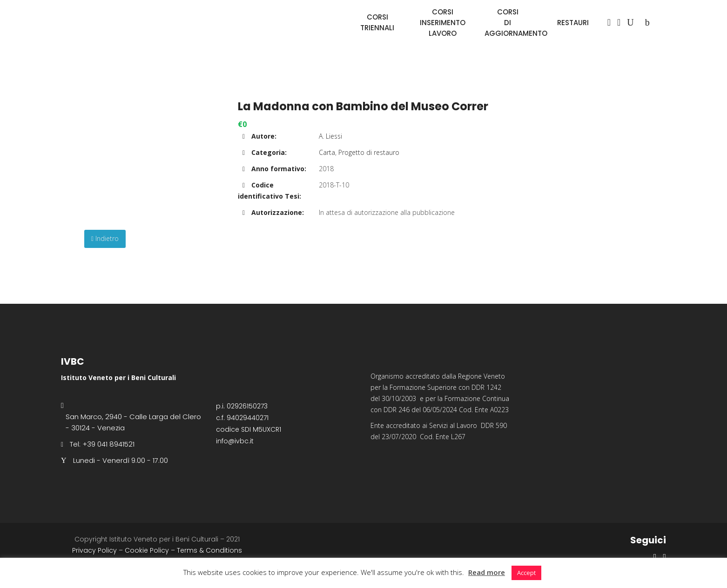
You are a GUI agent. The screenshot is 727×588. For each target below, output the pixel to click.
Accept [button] (526, 573)
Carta (327, 152)
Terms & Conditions (209, 550)
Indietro (105, 238)
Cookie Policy (147, 550)
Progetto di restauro (369, 152)
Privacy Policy (94, 550)
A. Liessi (330, 136)
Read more (487, 572)
